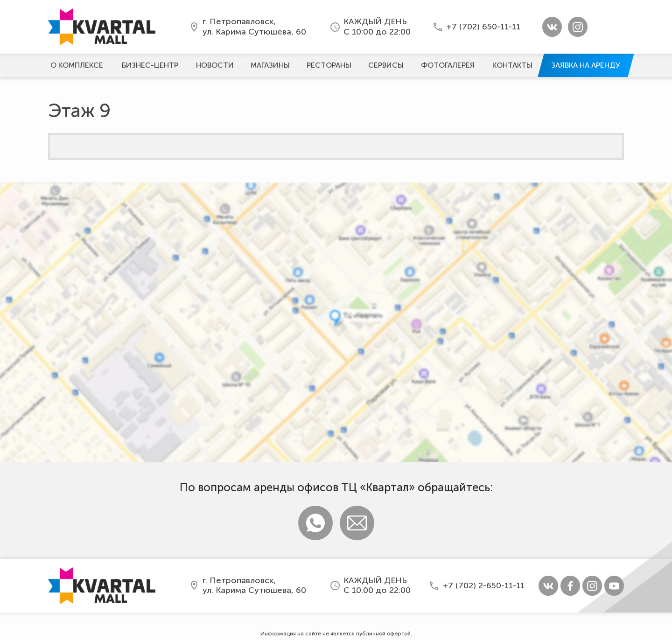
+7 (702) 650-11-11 (483, 27)
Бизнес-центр (150, 65)
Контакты (512, 65)
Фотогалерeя (448, 65)
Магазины (270, 65)
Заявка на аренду (586, 65)
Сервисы (386, 65)
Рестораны (329, 65)
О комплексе (77, 65)
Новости (215, 65)
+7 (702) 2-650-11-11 (483, 585)
